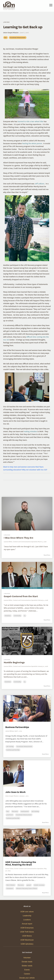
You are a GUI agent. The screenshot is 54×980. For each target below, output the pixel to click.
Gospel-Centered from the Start (21, 596)
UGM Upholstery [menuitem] (27, 944)
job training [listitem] (10, 746)
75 (25, 616)
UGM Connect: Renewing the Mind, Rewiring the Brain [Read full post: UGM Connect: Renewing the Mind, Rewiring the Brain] (21, 863)
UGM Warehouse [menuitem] (27, 940)
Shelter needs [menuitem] (27, 966)
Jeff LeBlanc (40, 184)
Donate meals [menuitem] (27, 962)
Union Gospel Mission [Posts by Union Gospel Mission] (12, 796)
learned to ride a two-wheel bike (31, 122)
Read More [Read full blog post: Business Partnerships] (45, 754)
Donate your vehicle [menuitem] (27, 978)
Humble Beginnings (14, 662)
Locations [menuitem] (27, 920)
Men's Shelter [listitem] (11, 885)
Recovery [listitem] (15, 811)
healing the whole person (32, 144)
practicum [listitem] (10, 815)
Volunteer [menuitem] (27, 958)
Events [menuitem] (27, 970)
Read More (47, 555)
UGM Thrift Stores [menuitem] (27, 932)
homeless (8, 616)
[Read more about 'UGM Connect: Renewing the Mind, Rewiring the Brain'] (27, 843)
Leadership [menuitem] (27, 916)
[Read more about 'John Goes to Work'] (27, 773)
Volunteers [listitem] (10, 888)
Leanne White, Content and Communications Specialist (20, 542)
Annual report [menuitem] (27, 924)
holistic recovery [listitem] (39, 885)
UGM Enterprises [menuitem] (27, 928)
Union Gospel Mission (11, 33)
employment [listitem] (25, 811)
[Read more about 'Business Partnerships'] (27, 708)
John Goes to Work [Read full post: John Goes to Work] (15, 792)
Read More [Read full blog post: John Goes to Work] (45, 823)
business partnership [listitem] (13, 750)
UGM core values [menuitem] (27, 912)
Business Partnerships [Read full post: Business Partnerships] (17, 727)
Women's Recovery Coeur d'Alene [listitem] (27, 888)
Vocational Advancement (18, 38)
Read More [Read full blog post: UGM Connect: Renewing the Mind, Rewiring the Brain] (45, 893)
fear (6, 38)
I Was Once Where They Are (19, 538)
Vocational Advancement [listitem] (24, 746)
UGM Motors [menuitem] (27, 936)
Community (17, 616)
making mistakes (30, 431)
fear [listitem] (8, 811)
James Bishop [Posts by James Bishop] (10, 731)
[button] (51, 5)
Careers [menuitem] (27, 974)
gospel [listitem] (29, 885)
